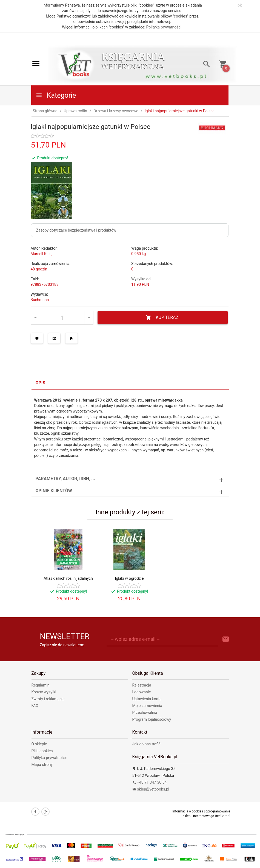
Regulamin (41, 685)
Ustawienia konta (147, 699)
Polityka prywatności (164, 27)
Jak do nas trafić (146, 744)
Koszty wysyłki (44, 692)
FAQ (35, 706)
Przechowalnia (145, 713)
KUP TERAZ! (163, 318)
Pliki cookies (42, 751)
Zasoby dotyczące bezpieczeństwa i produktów (76, 230)
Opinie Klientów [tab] (54, 491)
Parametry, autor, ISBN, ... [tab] (65, 479)
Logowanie (142, 692)
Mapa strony (42, 765)
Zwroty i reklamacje (48, 699)
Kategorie (56, 95)
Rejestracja (142, 685)
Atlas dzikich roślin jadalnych (68, 578)
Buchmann (40, 300)
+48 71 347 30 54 (150, 782)
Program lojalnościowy (152, 719)
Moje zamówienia (147, 706)
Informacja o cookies (188, 811)
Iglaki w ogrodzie (129, 578)
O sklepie (39, 744)
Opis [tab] (41, 383)
